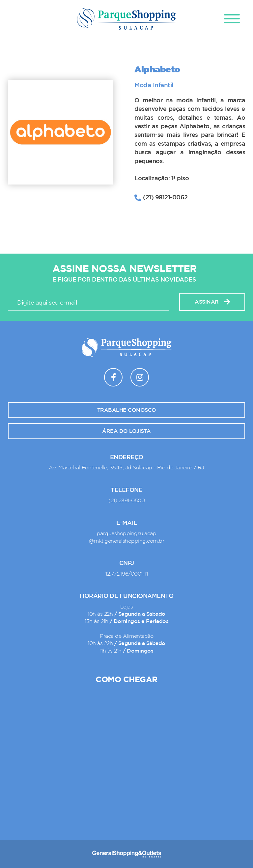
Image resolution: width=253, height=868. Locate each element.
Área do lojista (126, 431)
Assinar (212, 302)
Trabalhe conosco (127, 410)
